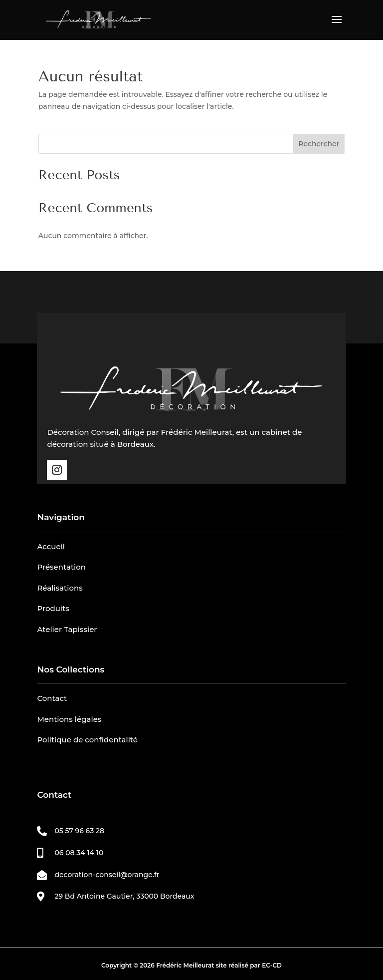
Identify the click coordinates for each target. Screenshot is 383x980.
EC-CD (272, 965)
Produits (53, 608)
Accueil (51, 546)
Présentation (61, 567)
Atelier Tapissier (67, 629)
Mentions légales (69, 719)
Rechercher (319, 144)
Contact (52, 698)
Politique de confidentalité (87, 740)
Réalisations (60, 588)
